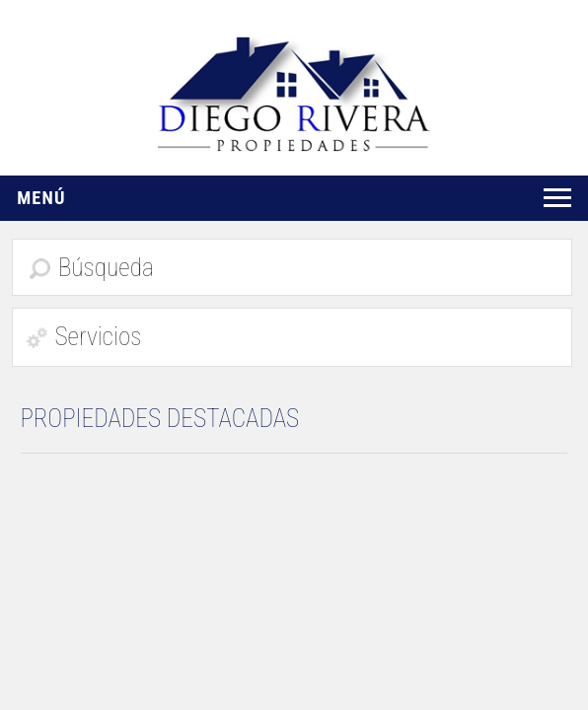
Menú (41, 198)
